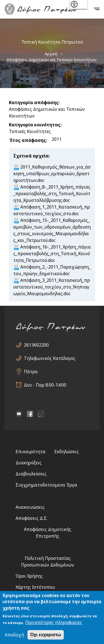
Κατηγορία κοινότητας (35, 125)
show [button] (78, 4)
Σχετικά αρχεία (31, 156)
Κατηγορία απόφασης (34, 102)
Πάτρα (31, 372)
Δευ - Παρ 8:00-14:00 (45, 385)
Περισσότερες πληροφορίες (54, 622)
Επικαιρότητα (31, 452)
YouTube (19, 414)
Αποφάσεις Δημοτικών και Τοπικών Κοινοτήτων (52, 60)
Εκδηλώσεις (67, 452)
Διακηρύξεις (29, 463)
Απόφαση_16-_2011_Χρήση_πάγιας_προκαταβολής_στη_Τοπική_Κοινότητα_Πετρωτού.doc (52, 254)
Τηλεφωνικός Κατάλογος (50, 358)
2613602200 (36, 345)
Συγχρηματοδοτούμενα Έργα (46, 485)
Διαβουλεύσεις (31, 474)
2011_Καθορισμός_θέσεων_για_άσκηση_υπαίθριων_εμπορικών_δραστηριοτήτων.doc (52, 174)
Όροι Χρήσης (29, 576)
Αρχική (51, 54)
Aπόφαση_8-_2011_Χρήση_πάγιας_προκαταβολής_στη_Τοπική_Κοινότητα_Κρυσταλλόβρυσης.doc (52, 194)
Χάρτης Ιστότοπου (35, 587)
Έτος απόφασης (27, 140)
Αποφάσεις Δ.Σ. (31, 518)
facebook (30, 414)
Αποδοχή (14, 635)
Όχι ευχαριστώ (45, 635)
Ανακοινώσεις (30, 507)
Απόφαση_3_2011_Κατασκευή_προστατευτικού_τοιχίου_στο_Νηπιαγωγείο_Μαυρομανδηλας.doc (52, 287)
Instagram (41, 414)
